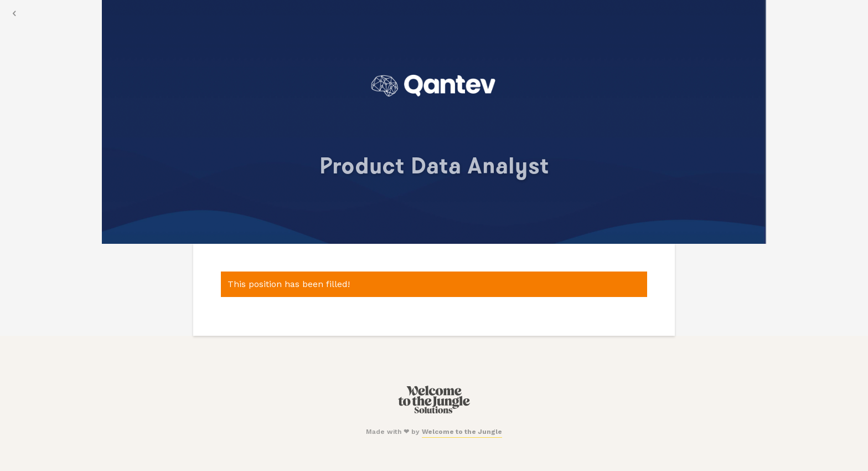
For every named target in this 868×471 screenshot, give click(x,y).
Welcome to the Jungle (462, 432)
